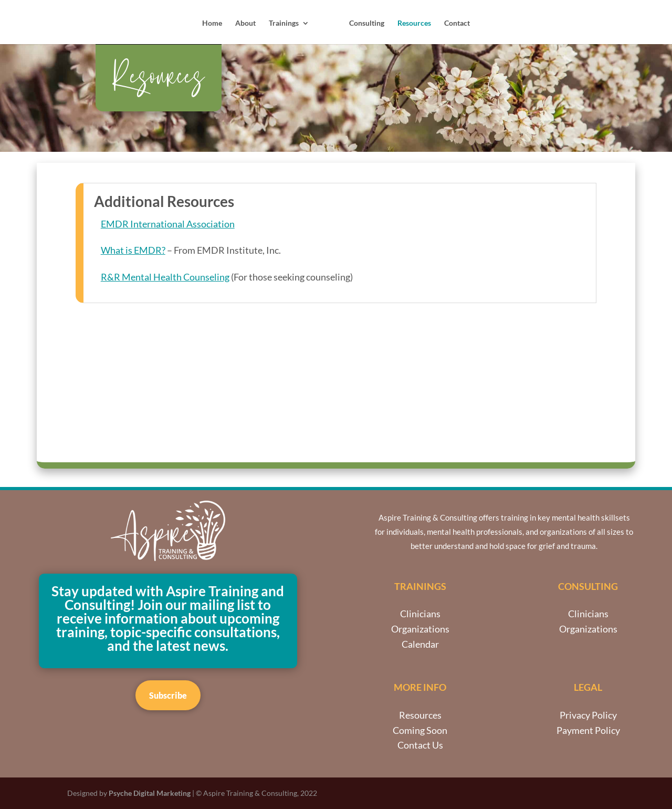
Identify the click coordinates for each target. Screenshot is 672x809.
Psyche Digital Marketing (150, 793)
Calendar (420, 644)
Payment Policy (588, 730)
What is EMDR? (133, 250)
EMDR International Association (168, 224)
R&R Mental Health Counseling (165, 277)
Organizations (420, 629)
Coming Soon (420, 730)
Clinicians (420, 614)
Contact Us (420, 745)
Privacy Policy (588, 715)
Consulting (366, 23)
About (246, 23)
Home (213, 23)
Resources (414, 23)
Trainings (284, 23)
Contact (456, 23)
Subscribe (168, 695)
